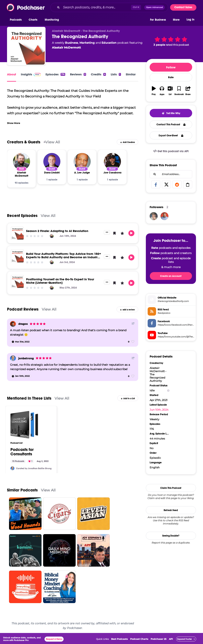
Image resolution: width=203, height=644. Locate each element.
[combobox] (109, 7)
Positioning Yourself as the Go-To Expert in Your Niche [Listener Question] (60, 281)
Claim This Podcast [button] (171, 488)
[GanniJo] (154, 216)
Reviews (78, 74)
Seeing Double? (171, 536)
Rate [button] (171, 77)
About (12, 74)
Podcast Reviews (23, 309)
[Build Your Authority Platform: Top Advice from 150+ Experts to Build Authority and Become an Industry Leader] (17, 256)
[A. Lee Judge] (82, 162)
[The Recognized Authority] (26, 46)
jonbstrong (26, 358)
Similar (131, 74)
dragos (23, 324)
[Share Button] (133, 324)
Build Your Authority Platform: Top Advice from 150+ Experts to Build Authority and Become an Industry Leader (64, 257)
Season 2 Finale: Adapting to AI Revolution (57, 231)
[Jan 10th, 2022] (21, 376)
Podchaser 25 (159, 639)
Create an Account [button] (171, 276)
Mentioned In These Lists (29, 398)
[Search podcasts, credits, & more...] (96, 7)
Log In (190, 20)
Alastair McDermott (66, 48)
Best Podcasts (119, 639)
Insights (31, 74)
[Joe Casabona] (112, 162)
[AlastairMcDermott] (164, 216)
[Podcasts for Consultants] (24, 425)
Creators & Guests (24, 142)
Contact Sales (183, 7)
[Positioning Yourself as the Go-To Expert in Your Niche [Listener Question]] (17, 281)
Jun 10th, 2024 (159, 410)
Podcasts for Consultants (22, 452)
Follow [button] (171, 67)
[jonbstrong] (13, 358)
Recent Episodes (22, 216)
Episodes (55, 74)
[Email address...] (171, 174)
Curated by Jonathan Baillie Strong (34, 468)
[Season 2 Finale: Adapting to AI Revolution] (17, 233)
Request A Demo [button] (54, 639)
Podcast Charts (139, 639)
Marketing (87, 43)
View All (53, 142)
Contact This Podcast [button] (171, 125)
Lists (116, 74)
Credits (98, 74)
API (171, 639)
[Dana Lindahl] (52, 162)
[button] (17, 20)
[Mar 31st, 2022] (21, 342)
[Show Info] (168, 390)
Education (109, 43)
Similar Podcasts (22, 490)
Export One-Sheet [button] (171, 136)
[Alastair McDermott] (22, 162)
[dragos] (13, 324)
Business (72, 43)
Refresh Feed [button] (171, 510)
